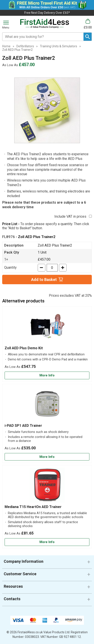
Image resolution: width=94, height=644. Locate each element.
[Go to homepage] (45, 24)
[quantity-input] (52, 268)
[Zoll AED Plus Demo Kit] (47, 344)
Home (6, 46)
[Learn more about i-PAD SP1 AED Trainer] (47, 457)
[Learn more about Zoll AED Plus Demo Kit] (47, 375)
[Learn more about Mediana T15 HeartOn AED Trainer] (47, 542)
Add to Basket (44, 280)
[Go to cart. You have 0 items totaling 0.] (88, 24)
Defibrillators (25, 46)
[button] (47, 563)
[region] (47, 327)
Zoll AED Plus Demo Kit (24, 348)
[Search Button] (88, 37)
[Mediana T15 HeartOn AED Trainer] (47, 507)
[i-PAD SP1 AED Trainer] (47, 423)
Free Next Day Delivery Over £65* (47, 13)
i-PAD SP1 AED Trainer (23, 426)
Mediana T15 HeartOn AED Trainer (33, 507)
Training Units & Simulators (59, 46)
